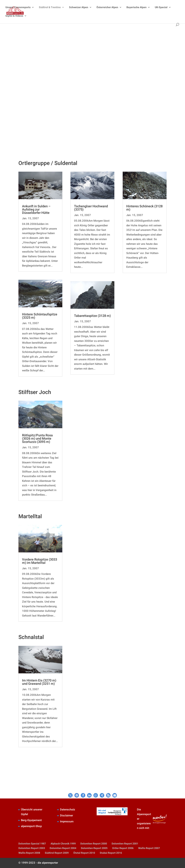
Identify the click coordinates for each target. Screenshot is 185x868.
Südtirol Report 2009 (57, 853)
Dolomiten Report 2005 (94, 848)
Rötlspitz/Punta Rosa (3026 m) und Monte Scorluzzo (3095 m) (37, 438)
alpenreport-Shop (31, 826)
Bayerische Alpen (136, 7)
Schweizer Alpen (79, 7)
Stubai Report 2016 (111, 853)
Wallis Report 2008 (29, 853)
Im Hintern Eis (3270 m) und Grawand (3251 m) (39, 682)
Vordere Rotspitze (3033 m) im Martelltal (40, 561)
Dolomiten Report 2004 (63, 848)
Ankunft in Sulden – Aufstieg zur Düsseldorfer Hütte (36, 209)
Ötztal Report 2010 (84, 853)
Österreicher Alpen (107, 7)
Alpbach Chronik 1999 (63, 844)
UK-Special (161, 7)
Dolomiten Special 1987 (32, 844)
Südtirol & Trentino (50, 7)
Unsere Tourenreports (18, 7)
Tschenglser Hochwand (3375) (91, 208)
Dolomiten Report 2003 (32, 848)
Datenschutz (68, 810)
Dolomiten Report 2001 (125, 844)
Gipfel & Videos (14, 16)
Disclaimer (66, 815)
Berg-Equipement (31, 820)
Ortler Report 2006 (123, 848)
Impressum (67, 821)
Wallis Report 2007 (149, 848)
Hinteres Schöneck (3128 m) (144, 208)
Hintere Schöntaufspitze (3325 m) (40, 316)
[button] (70, 795)
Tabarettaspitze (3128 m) (92, 316)
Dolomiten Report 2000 (94, 844)
